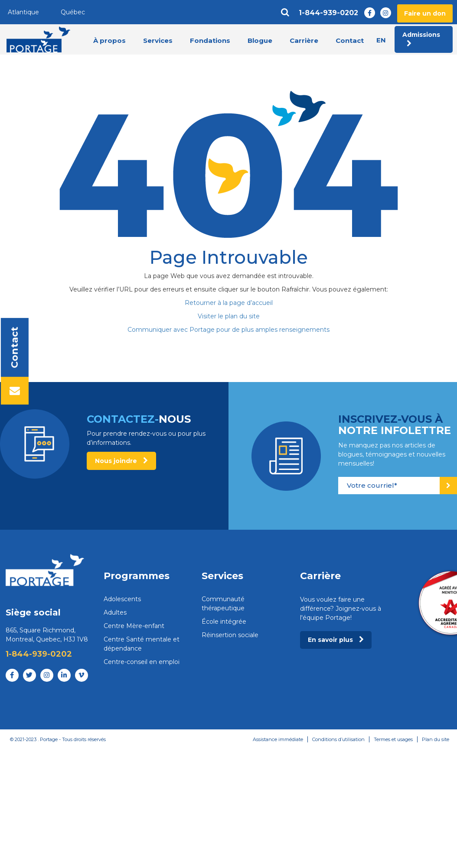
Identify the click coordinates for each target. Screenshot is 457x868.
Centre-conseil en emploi (142, 662)
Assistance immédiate (278, 739)
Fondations (210, 40)
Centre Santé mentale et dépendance (142, 644)
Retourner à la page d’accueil (229, 303)
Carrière (304, 40)
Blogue (260, 40)
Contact (350, 40)
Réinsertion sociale (230, 635)
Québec (73, 12)
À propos (109, 40)
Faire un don (425, 13)
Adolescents (122, 599)
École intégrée (224, 622)
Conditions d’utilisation (338, 739)
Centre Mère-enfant (134, 626)
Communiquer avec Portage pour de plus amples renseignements (228, 330)
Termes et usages (393, 739)
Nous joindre (121, 461)
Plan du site (436, 739)
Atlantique (23, 12)
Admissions (421, 39)
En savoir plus (336, 640)
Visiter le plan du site (229, 316)
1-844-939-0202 (328, 13)
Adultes (115, 612)
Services (158, 40)
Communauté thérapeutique (223, 604)
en (381, 40)
